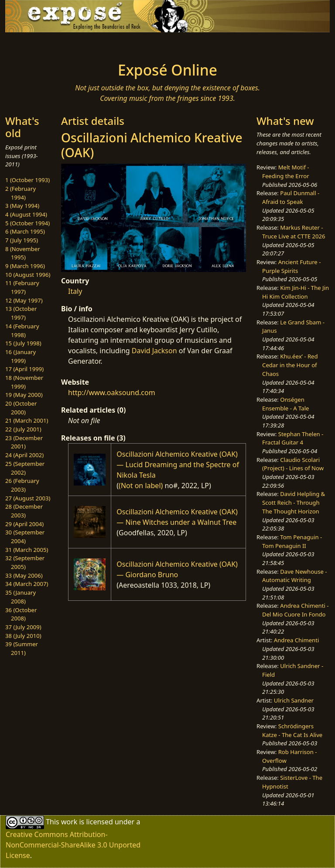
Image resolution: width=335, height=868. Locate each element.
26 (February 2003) (22, 485)
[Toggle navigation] (33, 45)
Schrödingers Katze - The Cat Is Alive (292, 730)
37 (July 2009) (23, 627)
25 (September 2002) (25, 468)
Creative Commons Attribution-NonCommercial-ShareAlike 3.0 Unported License (73, 845)
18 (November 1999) (24, 382)
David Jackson (154, 351)
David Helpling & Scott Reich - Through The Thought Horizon (294, 502)
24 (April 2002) (24, 455)
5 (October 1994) (27, 223)
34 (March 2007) (27, 584)
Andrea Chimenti (297, 640)
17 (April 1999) (24, 369)
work (69, 822)
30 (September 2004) (25, 537)
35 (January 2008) (21, 597)
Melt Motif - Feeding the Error (285, 172)
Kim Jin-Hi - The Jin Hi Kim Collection (296, 292)
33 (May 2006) (24, 575)
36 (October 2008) (21, 614)
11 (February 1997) (22, 287)
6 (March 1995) (25, 231)
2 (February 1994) (21, 193)
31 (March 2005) (27, 550)
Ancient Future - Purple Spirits (291, 266)
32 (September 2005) (25, 562)
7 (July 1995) (22, 240)
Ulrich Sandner (294, 700)
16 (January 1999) (21, 356)
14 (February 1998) (22, 331)
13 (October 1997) (21, 313)
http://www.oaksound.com (112, 393)
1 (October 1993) (27, 180)
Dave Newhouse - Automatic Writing (294, 576)
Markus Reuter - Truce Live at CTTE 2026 (294, 232)
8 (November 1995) (23, 253)
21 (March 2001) (27, 420)
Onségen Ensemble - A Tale (285, 404)
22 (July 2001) (23, 429)
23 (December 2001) (24, 442)
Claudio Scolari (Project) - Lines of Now (293, 464)
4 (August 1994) (26, 214)
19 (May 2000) (24, 395)
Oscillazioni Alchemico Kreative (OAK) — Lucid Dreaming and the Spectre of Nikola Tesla (178, 465)
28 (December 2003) (24, 511)
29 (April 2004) (24, 524)
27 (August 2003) (28, 498)
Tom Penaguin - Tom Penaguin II (292, 541)
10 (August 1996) (28, 275)
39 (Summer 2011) (22, 648)
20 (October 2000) (21, 408)
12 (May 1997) (24, 300)
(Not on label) (141, 486)
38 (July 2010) (23, 636)
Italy (75, 291)
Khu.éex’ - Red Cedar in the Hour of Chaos (290, 365)
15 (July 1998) (23, 343)
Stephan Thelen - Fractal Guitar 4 (293, 438)
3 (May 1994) (22, 206)
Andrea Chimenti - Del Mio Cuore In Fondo (295, 610)
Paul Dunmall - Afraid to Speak (291, 197)
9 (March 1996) (25, 266)
